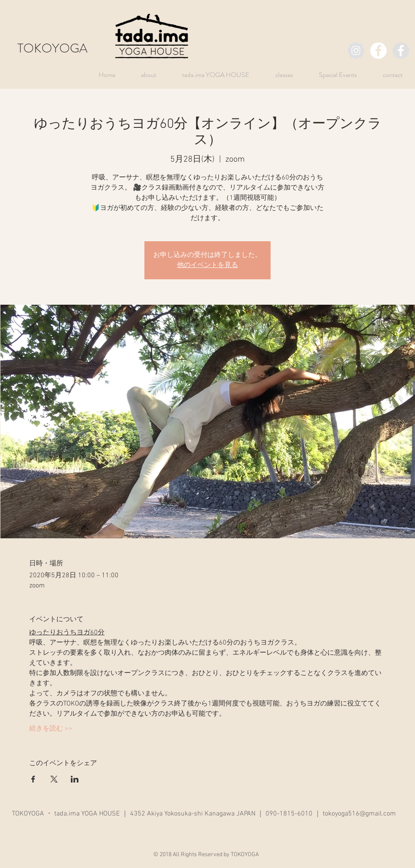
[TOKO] (401, 51)
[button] (331, 75)
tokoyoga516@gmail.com (359, 814)
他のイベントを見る (207, 265)
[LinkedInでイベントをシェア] (75, 779)
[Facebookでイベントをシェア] (33, 779)
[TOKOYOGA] (356, 51)
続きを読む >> (51, 729)
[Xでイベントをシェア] (54, 779)
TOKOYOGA (53, 48)
